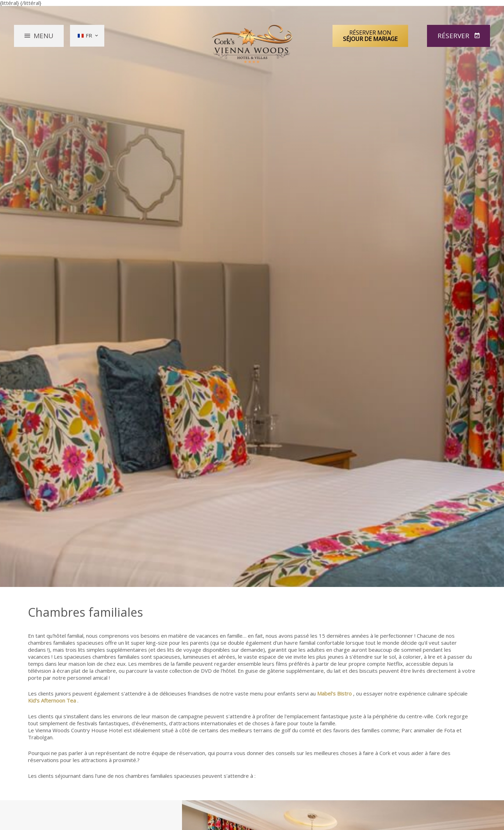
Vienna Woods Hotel (252, 44)
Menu (43, 36)
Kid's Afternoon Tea (52, 700)
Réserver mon (370, 36)
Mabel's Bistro (334, 693)
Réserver (454, 36)
